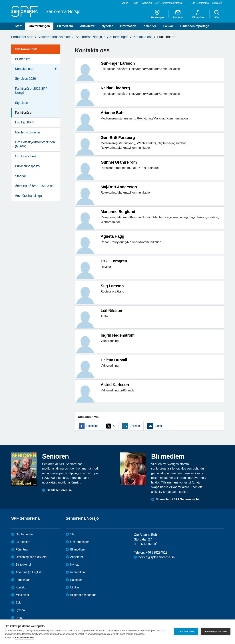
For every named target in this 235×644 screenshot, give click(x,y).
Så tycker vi (23, 565)
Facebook (92, 426)
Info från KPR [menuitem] (24, 122)
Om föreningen (39, 26)
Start (18, 26)
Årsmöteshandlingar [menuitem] (29, 196)
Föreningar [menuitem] (157, 14)
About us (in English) (29, 572)
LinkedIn (135, 426)
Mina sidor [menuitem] (198, 14)
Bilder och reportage (195, 26)
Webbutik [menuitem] (147, 3)
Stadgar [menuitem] (21, 176)
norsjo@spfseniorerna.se (156, 557)
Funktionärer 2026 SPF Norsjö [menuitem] (31, 91)
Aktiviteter (87, 26)
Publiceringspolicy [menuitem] (28, 166)
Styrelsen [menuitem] (22, 103)
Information (128, 26)
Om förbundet (25, 534)
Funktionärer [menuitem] (24, 113)
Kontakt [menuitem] (178, 14)
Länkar (168, 26)
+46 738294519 (156, 552)
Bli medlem (65, 26)
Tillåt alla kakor (186, 632)
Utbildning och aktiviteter (32, 557)
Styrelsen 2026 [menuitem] (25, 79)
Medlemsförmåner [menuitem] (28, 132)
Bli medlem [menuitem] (23, 59)
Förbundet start (22, 37)
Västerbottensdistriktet (55, 37)
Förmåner (22, 549)
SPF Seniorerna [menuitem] (200, 3)
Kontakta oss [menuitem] (24, 69)
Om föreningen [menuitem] (26, 49)
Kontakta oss (143, 37)
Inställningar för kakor (216, 632)
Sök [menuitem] (217, 14)
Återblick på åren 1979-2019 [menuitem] (35, 186)
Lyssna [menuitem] (124, 3)
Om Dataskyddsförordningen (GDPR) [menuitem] (35, 144)
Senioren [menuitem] (217, 3)
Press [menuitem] (135, 3)
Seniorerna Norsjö (89, 37)
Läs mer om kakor (25, 638)
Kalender (150, 26)
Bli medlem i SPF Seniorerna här (178, 499)
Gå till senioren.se (59, 490)
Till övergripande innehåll (0, 0)
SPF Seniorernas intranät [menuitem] (169, 3)
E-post (158, 426)
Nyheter (107, 26)
